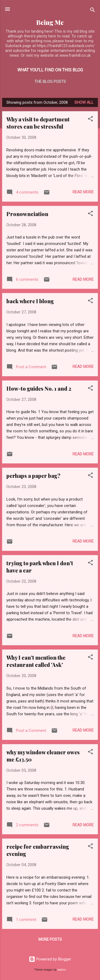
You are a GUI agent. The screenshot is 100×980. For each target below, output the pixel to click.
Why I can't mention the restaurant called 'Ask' (36, 661)
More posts (50, 939)
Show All (84, 102)
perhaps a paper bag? (33, 476)
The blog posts (50, 82)
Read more (83, 192)
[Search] (93, 11)
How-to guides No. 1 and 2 (39, 388)
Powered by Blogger (50, 959)
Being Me (50, 22)
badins (62, 970)
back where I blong (30, 301)
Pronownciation (27, 214)
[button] (90, 120)
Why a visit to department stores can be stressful (38, 123)
